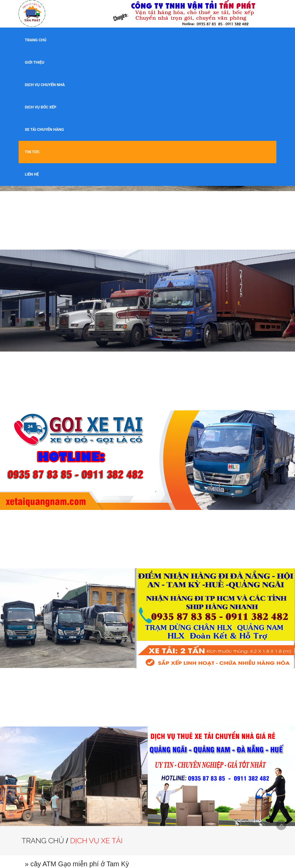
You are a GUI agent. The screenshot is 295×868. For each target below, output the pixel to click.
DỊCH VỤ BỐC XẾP (41, 107)
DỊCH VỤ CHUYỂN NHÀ (45, 85)
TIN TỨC (32, 152)
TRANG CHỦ (36, 40)
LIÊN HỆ (32, 174)
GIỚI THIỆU (34, 62)
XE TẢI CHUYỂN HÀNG (44, 130)
